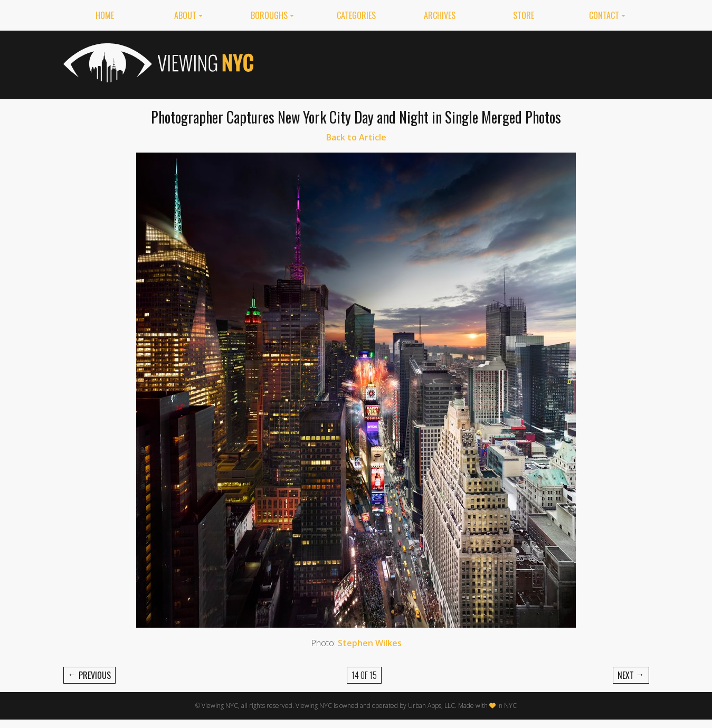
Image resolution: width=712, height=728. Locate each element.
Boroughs (269, 15)
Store (524, 15)
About (185, 15)
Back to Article (356, 137)
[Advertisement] (457, 63)
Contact (604, 15)
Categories (356, 15)
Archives (440, 15)
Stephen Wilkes (370, 643)
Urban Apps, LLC (431, 706)
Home (105, 15)
